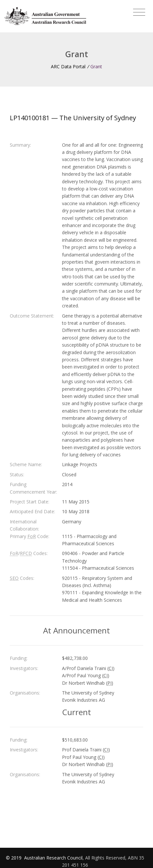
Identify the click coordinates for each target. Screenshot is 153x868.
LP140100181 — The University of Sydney (73, 118)
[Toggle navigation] (139, 12)
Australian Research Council (53, 858)
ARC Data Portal (68, 66)
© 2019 (14, 858)
